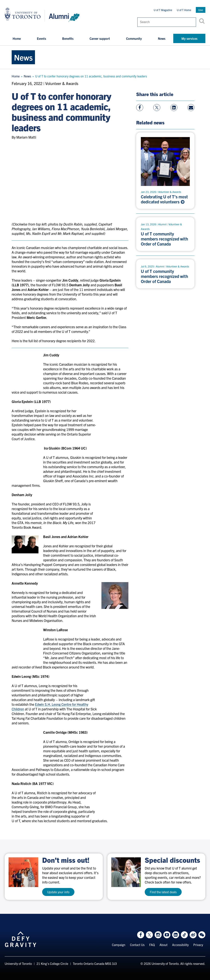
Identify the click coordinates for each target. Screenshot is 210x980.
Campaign (119, 945)
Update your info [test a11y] (58, 892)
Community (134, 38)
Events (41, 38)
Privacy (198, 945)
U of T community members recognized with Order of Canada (164, 239)
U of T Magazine (163, 10)
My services (189, 38)
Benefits (68, 38)
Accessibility (180, 945)
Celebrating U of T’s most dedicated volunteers (164, 199)
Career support (100, 38)
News (162, 38)
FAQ (152, 945)
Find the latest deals (163, 892)
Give (201, 10)
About (163, 945)
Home (17, 38)
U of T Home (184, 10)
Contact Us (137, 945)
